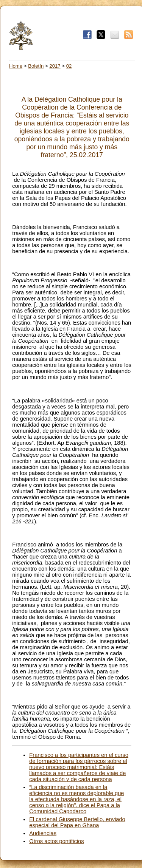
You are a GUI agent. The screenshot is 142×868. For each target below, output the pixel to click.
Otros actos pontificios (56, 841)
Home (16, 66)
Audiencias (43, 833)
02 (69, 66)
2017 (55, 66)
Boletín (36, 66)
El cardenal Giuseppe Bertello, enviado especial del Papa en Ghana (77, 822)
